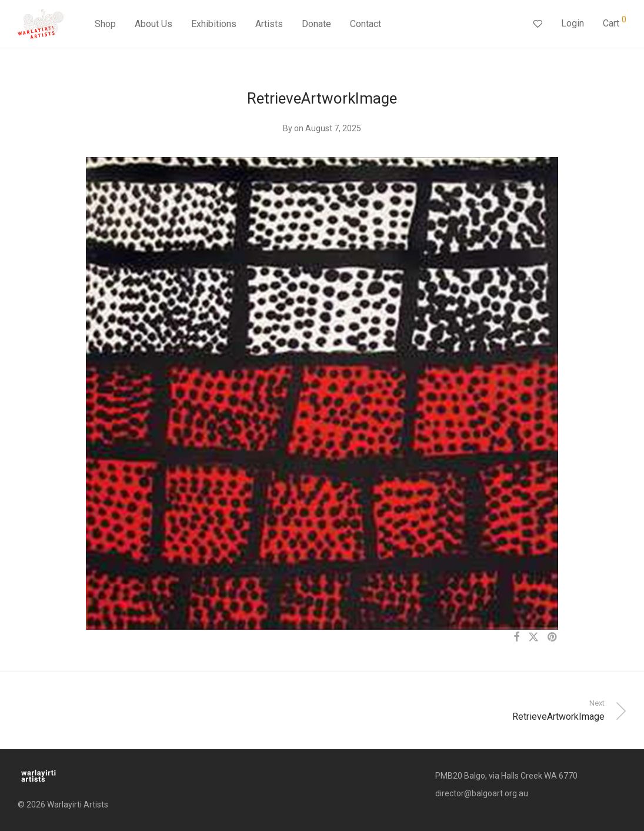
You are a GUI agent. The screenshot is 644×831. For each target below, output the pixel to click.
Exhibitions (214, 25)
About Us (154, 25)
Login (573, 24)
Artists (269, 25)
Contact (366, 25)
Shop (105, 25)
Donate (316, 25)
